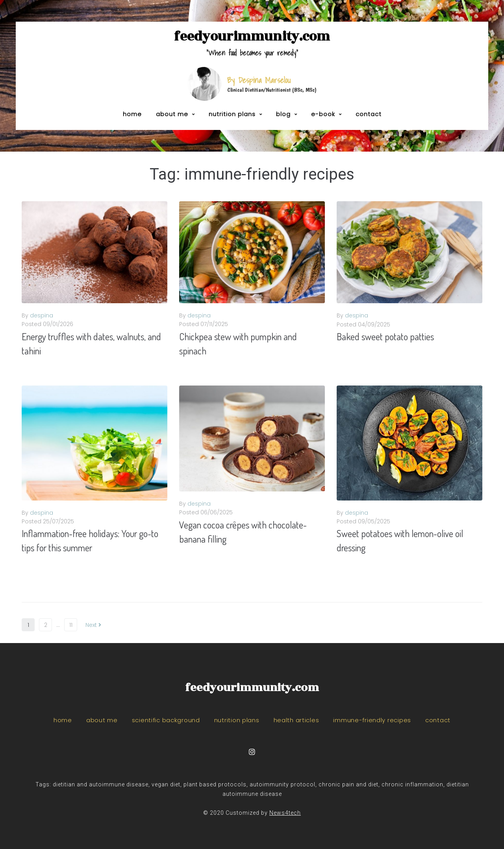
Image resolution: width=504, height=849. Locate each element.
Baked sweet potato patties (385, 336)
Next (93, 625)
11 (71, 625)
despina (42, 315)
